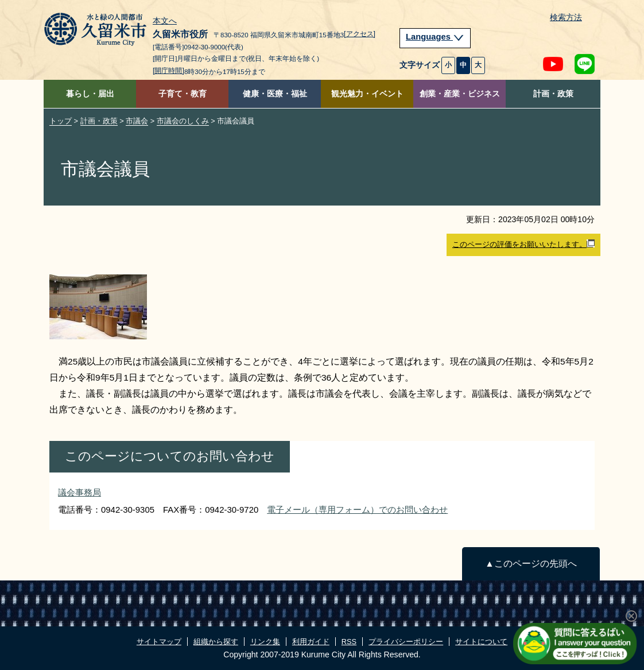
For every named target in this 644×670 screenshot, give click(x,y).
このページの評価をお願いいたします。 (523, 244)
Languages (435, 37)
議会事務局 (79, 492)
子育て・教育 (183, 94)
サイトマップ (159, 642)
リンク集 (265, 642)
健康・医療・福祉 (275, 94)
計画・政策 (553, 94)
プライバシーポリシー (406, 642)
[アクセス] (360, 34)
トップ (61, 121)
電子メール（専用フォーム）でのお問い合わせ (357, 510)
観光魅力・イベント (367, 94)
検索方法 (566, 18)
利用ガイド (311, 642)
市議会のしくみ (183, 121)
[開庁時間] (168, 71)
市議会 (137, 121)
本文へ (165, 21)
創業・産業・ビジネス (460, 94)
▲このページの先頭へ (531, 564)
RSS (349, 642)
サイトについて (481, 642)
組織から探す (216, 642)
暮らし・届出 (90, 94)
